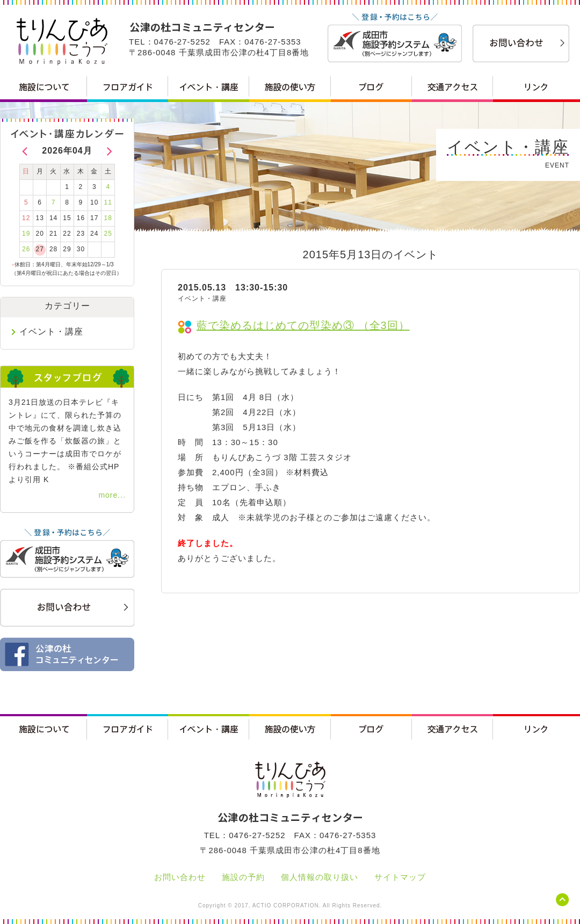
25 (108, 234)
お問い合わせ (180, 877)
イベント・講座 (51, 332)
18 (108, 218)
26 (26, 249)
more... (112, 495)
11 (108, 202)
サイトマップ (400, 877)
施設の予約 (243, 877)
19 (26, 234)
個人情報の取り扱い (320, 877)
